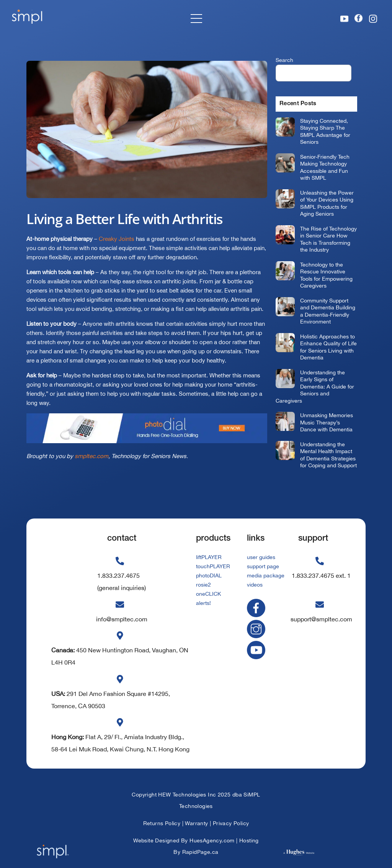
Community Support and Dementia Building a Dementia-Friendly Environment (328, 311)
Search (284, 60)
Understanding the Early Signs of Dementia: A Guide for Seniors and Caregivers (315, 386)
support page (263, 566)
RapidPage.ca (200, 852)
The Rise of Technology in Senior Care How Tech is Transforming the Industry (328, 239)
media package (266, 575)
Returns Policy (162, 823)
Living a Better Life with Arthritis (125, 219)
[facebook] (257, 608)
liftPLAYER (209, 557)
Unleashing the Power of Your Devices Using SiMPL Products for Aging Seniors (327, 203)
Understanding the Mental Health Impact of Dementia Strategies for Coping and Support (328, 455)
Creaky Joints (117, 239)
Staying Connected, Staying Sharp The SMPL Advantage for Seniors (325, 131)
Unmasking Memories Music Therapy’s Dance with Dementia (327, 422)
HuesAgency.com (212, 840)
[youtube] (257, 649)
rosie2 (203, 585)
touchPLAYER (213, 566)
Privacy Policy (231, 823)
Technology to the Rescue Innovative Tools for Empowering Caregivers (326, 275)
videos (255, 585)
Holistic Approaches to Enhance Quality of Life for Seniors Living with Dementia (328, 347)
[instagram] (257, 629)
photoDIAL (209, 575)
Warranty (196, 823)
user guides (261, 557)
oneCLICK (208, 594)
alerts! (203, 603)
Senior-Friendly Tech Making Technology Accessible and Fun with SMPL (325, 167)
